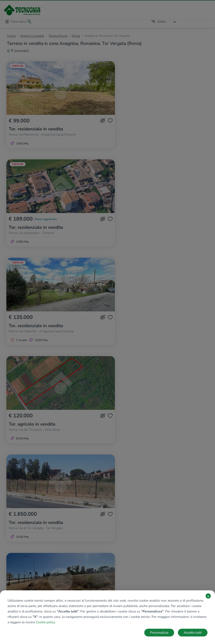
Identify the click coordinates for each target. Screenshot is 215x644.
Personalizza (159, 633)
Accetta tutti (193, 633)
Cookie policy (45, 622)
